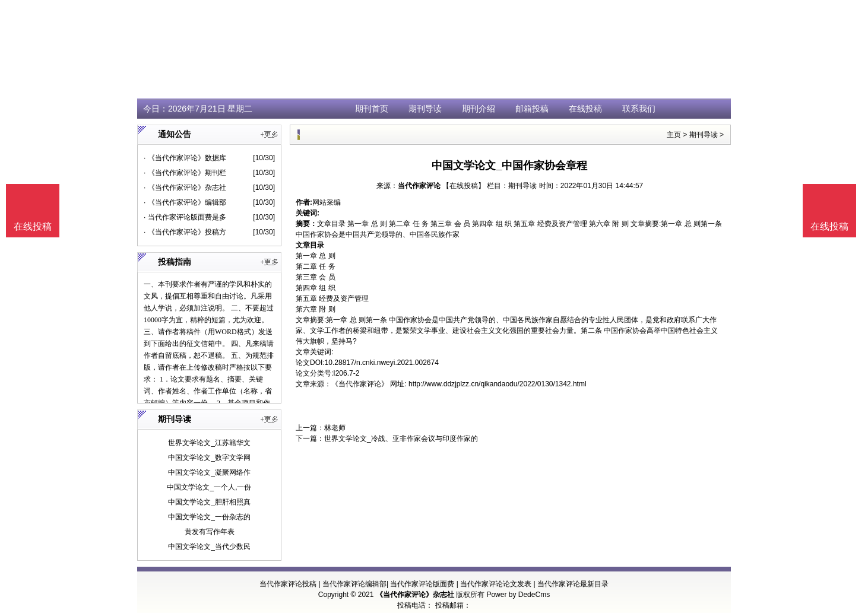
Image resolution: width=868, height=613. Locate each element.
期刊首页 (372, 109)
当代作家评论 (419, 186)
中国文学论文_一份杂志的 (209, 517)
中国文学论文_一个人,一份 (209, 487)
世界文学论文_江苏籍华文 (209, 443)
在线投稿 (585, 109)
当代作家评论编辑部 (354, 584)
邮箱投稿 (532, 109)
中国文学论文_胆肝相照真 (209, 502)
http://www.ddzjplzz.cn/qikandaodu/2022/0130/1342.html (498, 384)
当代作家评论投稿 (288, 584)
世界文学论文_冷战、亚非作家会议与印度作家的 (401, 439)
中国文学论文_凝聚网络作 (209, 472)
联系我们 (639, 109)
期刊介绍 (479, 109)
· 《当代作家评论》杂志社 (185, 188)
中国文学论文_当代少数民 (209, 547)
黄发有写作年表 (210, 532)
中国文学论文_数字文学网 (209, 458)
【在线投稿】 (464, 186)
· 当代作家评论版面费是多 (185, 217)
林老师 (335, 428)
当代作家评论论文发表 (496, 584)
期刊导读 (425, 109)
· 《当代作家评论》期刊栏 (185, 173)
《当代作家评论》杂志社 (415, 595)
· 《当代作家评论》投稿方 (185, 232)
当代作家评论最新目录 (573, 584)
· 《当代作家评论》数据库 (185, 158)
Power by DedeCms (518, 595)
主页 (674, 135)
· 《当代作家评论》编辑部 (185, 202)
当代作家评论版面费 (422, 584)
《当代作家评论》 (360, 384)
